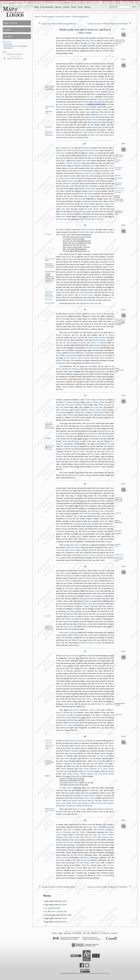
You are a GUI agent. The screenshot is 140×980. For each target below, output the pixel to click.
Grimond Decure (89, 795)
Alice (77, 335)
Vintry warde (85, 33)
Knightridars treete (82, 725)
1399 (106, 748)
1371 (58, 573)
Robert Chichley (76, 868)
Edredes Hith (92, 640)
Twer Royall (118, 501)
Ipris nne (48, 616)
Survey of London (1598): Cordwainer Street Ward (107, 24)
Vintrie (116, 214)
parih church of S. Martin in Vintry (50, 747)
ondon (82, 232)
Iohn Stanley (68, 837)
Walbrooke (93, 30)
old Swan (90, 97)
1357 (58, 191)
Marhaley (94, 606)
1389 (68, 868)
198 (85, 736)
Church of (79, 809)
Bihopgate (102, 529)
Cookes (80, 74)
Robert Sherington (62, 410)
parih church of (104, 746)
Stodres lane (118, 185)
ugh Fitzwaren (100, 338)
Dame (77, 338)
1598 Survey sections (80, 17)
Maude (81, 621)
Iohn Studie (66, 209)
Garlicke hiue (109, 809)
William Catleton (87, 774)
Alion (85, 783)
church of (75, 314)
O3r (123, 651)
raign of (94, 379)
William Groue (99, 358)
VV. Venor (110, 865)
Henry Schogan (61, 235)
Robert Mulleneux (82, 410)
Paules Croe (87, 604)
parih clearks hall (73, 183)
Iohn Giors (89, 758)
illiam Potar (98, 412)
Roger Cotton (61, 803)
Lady (69, 405)
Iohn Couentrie (71, 358)
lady (60, 860)
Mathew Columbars (72, 751)
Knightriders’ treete (87, 710)
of (99, 343)
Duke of (94, 219)
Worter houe (49, 297)
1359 (112, 514)
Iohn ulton (72, 801)
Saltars (108, 599)
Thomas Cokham (99, 402)
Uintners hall (93, 191)
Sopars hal (48, 764)
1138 (105, 621)
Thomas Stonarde (62, 858)
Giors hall (48, 761)
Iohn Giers (110, 166)
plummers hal (49, 295)
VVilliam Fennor (108, 801)
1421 (90, 868)
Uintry (92, 166)
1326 (104, 825)
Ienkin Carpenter (84, 358)
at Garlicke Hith (105, 99)
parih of (65, 725)
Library (58, 7)
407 (112, 855)
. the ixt (51, 267)
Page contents (11, 23)
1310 (95, 835)
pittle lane (118, 183)
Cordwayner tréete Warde (96, 104)
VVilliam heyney (101, 410)
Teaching (67, 933)
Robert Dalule (108, 774)
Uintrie (61, 43)
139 (76, 769)
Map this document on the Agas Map (15, 46)
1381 (95, 842)
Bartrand (73, 795)
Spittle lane (84, 186)
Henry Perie (81, 699)
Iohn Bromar (85, 858)
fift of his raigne (80, 718)
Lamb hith (117, 705)
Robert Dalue (74, 783)
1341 (95, 830)
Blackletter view (15, 56)
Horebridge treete (97, 511)
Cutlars (75, 539)
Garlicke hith (97, 809)
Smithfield (92, 550)
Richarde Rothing (81, 825)
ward (90, 41)
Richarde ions (107, 837)
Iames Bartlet (82, 801)
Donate (114, 933)
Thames (93, 43)
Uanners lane (89, 173)
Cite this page (8, 44)
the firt (106, 48)
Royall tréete (80, 130)
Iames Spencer (97, 868)
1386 (58, 769)
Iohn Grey (98, 774)
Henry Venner (84, 769)
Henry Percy (82, 671)
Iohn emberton (84, 803)
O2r (123, 484)
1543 (58, 870)
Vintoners (50, 272)
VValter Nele (97, 827)
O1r (123, 310)
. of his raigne (76, 439)
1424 (64, 774)
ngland (94, 206)
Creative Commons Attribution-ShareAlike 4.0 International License (92, 973)
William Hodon (73, 774)
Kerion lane (48, 127)
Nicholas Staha (79, 837)
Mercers (59, 369)
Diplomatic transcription (15, 54)
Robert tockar (72, 803)
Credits (7, 30)
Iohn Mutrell (109, 771)
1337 (65, 830)
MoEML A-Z (96, 933)
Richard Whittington (63, 319)
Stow (73, 7)
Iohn (65, 676)
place (61, 715)
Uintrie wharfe (92, 155)
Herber (86, 137)
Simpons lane (49, 135)
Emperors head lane (86, 150)
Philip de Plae (96, 803)
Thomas (66, 761)
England (97, 467)
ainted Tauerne (119, 155)
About (87, 7)
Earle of (68, 632)
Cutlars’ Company (57, 911)
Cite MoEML (77, 933)
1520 (64, 415)
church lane (118, 169)
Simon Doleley (85, 514)
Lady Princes (51, 446)
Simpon (74, 150)
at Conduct (103, 204)
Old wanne (108, 297)
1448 (106, 387)
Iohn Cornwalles (88, 771)
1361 (99, 837)
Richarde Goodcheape (106, 830)
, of (82, 524)
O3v (123, 736)
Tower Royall (63, 104)
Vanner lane (118, 168)
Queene (97, 379)
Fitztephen (94, 74)
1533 (91, 415)
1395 (104, 865)
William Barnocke (105, 405)
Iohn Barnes (83, 571)
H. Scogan (48, 234)
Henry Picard (109, 168)
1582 (94, 417)
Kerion (93, 741)
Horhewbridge (95, 109)
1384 (80, 771)
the (61, 161)
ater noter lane (92, 303)
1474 (109, 858)
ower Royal (49, 449)
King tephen (49, 626)
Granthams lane (106, 92)
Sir (90, 189)
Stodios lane (83, 209)
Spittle (103, 604)
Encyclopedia (47, 7)
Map (37, 7)
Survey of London (63, 17)
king (109, 446)
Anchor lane (79, 292)
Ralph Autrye (81, 793)
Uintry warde (82, 870)
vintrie (92, 232)
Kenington (117, 703)
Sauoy (84, 679)
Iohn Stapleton (108, 803)
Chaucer (47, 259)
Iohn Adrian (85, 204)
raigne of (76, 211)
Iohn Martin (71, 611)
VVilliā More (86, 865)
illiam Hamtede (83, 806)
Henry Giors (65, 758)
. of (104, 48)
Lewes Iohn (110, 232)
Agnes (81, 407)
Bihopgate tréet (67, 186)
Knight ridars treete (72, 545)
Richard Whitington (100, 340)
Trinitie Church (92, 120)
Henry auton (66, 573)
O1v (123, 395)
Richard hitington (63, 335)
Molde (58, 340)
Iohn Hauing (60, 412)
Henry (82, 219)
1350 (103, 758)
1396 (58, 576)
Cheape (60, 842)
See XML (8, 36)
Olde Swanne (49, 300)
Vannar (108, 173)
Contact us (106, 933)
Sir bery (90, 578)
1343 (79, 758)
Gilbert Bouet (95, 863)
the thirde (79, 211)
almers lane (49, 292)
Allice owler (90, 798)
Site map (86, 933)
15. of (50, 267)
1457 (82, 400)
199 (85, 820)
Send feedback (8, 48)
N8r (123, 144)
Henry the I (48, 426)
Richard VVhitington (63, 360)
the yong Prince (104, 704)
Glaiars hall (49, 743)
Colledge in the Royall (66, 355)
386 (62, 496)
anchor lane (48, 294)
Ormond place (96, 127)
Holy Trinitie (89, 643)
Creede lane (60, 550)
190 (85, 59)
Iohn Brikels (85, 148)
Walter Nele (104, 521)
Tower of (78, 475)
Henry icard (82, 171)
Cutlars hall (118, 513)
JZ (59, 908)
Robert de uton (91, 837)
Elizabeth (96, 718)
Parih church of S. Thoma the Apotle (119, 559)
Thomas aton (79, 798)
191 (85, 144)
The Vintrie (118, 160)
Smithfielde (67, 449)
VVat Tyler (69, 842)
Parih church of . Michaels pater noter (120, 320)
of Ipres (89, 616)
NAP (64, 901)
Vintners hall (121, 188)
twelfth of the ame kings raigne (80, 350)
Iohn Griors (102, 835)
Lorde (81, 860)
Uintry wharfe (73, 181)
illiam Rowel (80, 412)
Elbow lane (77, 94)
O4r (123, 820)
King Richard (118, 498)
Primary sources (48, 17)
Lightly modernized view (15, 58)
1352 (100, 524)
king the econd (76, 343)
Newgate (65, 529)
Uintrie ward (94, 135)
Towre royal (68, 627)
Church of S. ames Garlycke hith (50, 810)
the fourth (62, 219)
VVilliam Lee (71, 806)
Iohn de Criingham (64, 832)
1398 (102, 863)
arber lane (48, 132)
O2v (123, 566)
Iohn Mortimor (61, 806)
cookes (58, 87)
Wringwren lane (89, 117)
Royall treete (61, 107)
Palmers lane (60, 292)
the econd (95, 217)
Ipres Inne (73, 710)
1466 (76, 407)
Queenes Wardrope (70, 446)
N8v (123, 225)
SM (69, 915)
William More (61, 217)
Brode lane (118, 175)
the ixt (100, 264)
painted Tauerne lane (78, 161)
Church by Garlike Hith (93, 132)
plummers (90, 292)
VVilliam (75, 635)
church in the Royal (99, 314)
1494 (101, 790)
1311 (58, 758)
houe (87, 295)
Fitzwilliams (105, 576)
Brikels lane (48, 134)
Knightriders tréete (97, 115)
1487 (58, 586)
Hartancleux (103, 400)
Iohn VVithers (81, 832)
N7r (123, 29)
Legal (60, 933)
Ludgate (78, 550)
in (86, 599)
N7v (123, 59)
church (71, 163)
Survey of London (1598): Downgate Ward (58, 24)
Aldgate (81, 529)
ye (67, 350)
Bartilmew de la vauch (99, 769)
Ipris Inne (71, 616)
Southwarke (60, 531)
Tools (80, 7)
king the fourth (93, 348)
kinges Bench (107, 606)
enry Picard (68, 206)
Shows (66, 7)
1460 (96, 405)
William (68, 619)
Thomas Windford (68, 387)
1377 (104, 666)
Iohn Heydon (76, 417)
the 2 (103, 444)
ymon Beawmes (92, 434)
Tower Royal (52, 908)
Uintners (106, 41)
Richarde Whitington (100, 345)
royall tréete (80, 303)
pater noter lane (50, 303)
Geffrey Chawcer (68, 259)
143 (102, 771)
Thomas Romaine (66, 576)
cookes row (97, 79)
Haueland (59, 686)
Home (37, 17)
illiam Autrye (105, 793)
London (91, 66)
